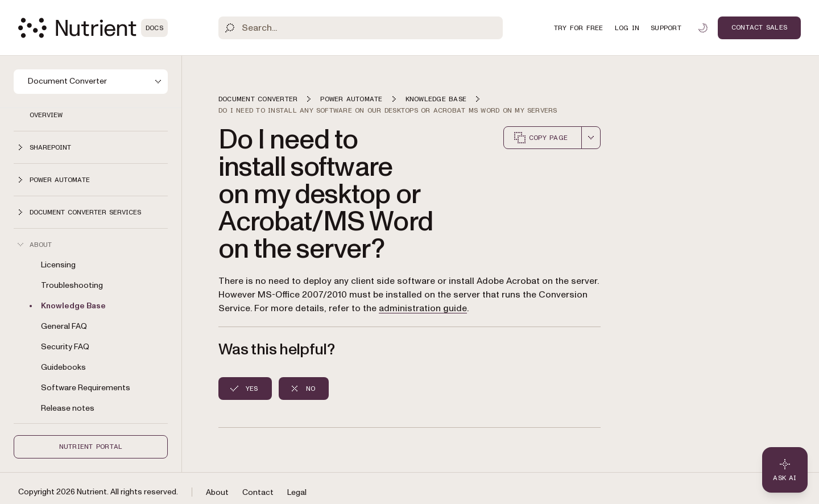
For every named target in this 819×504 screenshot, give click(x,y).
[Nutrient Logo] (93, 28)
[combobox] (591, 138)
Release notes (68, 408)
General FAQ (64, 326)
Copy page (540, 138)
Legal (297, 492)
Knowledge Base (73, 306)
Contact (258, 492)
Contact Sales (759, 27)
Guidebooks (63, 367)
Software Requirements (86, 388)
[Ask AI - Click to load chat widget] (785, 470)
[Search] (361, 28)
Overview (46, 115)
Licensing (58, 265)
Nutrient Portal (91, 447)
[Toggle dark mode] (703, 28)
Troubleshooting (72, 285)
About (217, 492)
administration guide (423, 308)
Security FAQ (65, 347)
